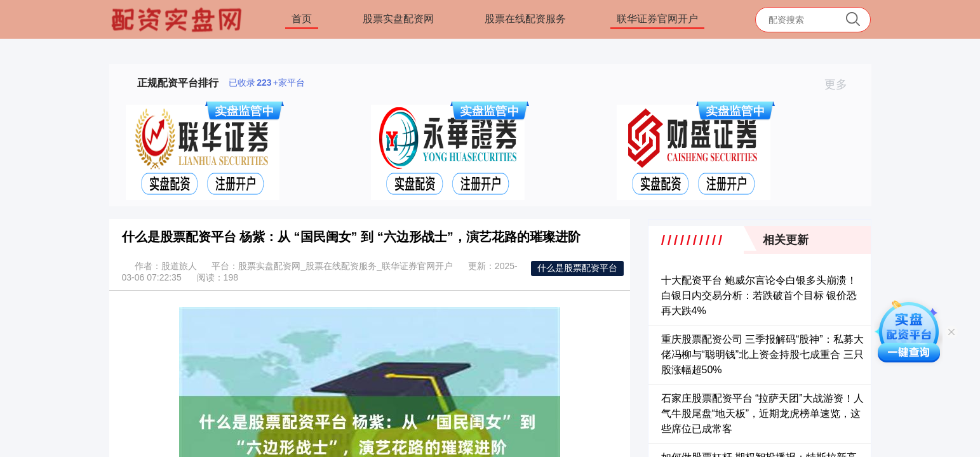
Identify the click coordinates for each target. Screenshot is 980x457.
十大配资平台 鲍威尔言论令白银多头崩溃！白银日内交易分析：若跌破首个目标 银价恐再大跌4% (759, 295)
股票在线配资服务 (525, 19)
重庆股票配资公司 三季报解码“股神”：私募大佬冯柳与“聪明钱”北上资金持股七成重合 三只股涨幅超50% (762, 354)
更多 (841, 84)
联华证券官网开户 (657, 19)
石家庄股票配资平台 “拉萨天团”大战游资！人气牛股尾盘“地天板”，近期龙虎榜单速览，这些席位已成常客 (762, 414)
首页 (302, 19)
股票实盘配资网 (398, 19)
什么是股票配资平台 (577, 268)
